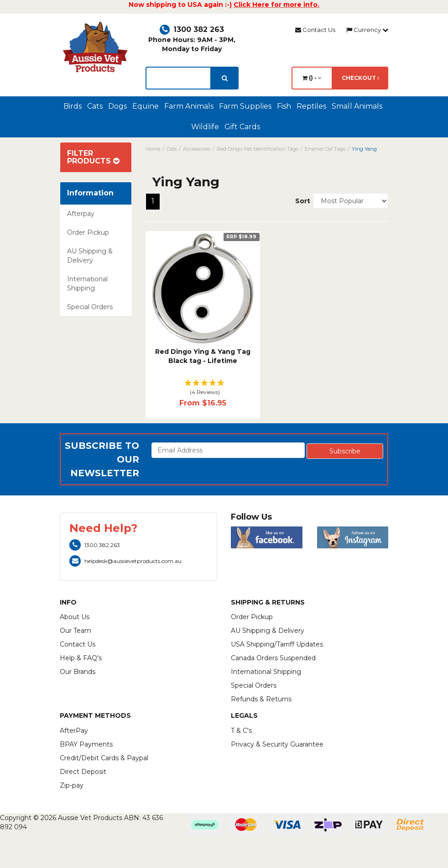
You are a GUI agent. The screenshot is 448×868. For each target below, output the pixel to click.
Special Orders (90, 307)
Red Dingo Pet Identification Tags (258, 149)
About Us (75, 617)
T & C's (241, 731)
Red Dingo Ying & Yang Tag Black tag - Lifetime (203, 356)
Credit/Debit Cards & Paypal (104, 758)
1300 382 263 (192, 29)
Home (153, 149)
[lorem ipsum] (178, 78)
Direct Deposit (83, 772)
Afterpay (81, 214)
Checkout (360, 78)
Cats (95, 106)
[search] (225, 78)
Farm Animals (189, 106)
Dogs (117, 106)
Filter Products (93, 157)
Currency (367, 30)
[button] (203, 388)
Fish (284, 106)
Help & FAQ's (81, 658)
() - (312, 78)
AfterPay (74, 731)
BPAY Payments (86, 744)
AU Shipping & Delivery (90, 256)
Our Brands (78, 672)
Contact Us (315, 30)
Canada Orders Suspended (273, 658)
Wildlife (205, 127)
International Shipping (87, 284)
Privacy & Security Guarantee (277, 744)
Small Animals (357, 106)
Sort (301, 201)
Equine (146, 106)
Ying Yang (364, 149)
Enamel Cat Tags (325, 149)
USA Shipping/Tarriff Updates (277, 644)
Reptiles (311, 106)
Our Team (76, 631)
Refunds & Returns (261, 699)
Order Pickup (88, 232)
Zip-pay (72, 785)
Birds (73, 106)
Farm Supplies (245, 106)
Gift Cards (242, 127)
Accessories (197, 149)
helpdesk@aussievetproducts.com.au (125, 561)
